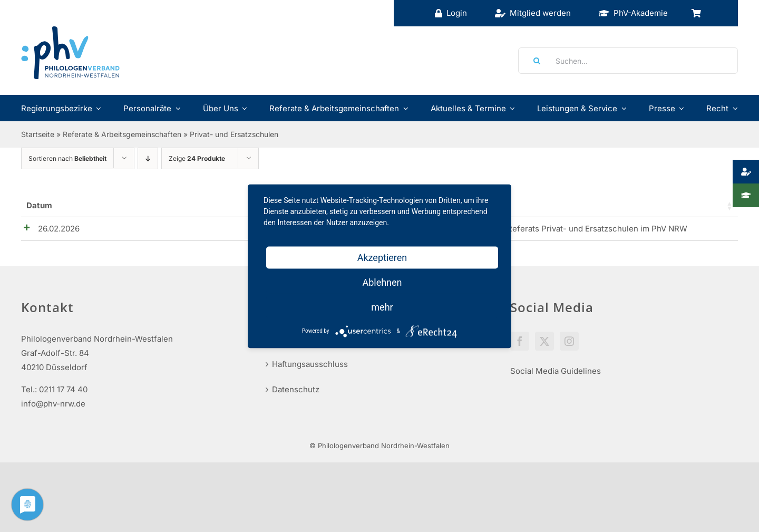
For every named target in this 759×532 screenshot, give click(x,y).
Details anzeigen (695, 231)
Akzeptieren (382, 257)
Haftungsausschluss (310, 368)
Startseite (38, 134)
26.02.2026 (47, 229)
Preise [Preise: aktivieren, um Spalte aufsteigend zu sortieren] (598, 205)
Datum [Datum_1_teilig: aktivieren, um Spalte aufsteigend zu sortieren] (39, 205)
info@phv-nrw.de (53, 407)
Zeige (197, 158)
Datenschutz (296, 393)
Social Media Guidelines (556, 375)
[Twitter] (544, 345)
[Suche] (533, 61)
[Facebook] (520, 345)
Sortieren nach (67, 158)
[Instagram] (569, 345)
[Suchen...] (628, 61)
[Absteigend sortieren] (148, 158)
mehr (382, 307)
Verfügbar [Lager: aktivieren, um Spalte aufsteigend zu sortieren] (542, 205)
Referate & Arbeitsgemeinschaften (122, 134)
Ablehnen (382, 282)
